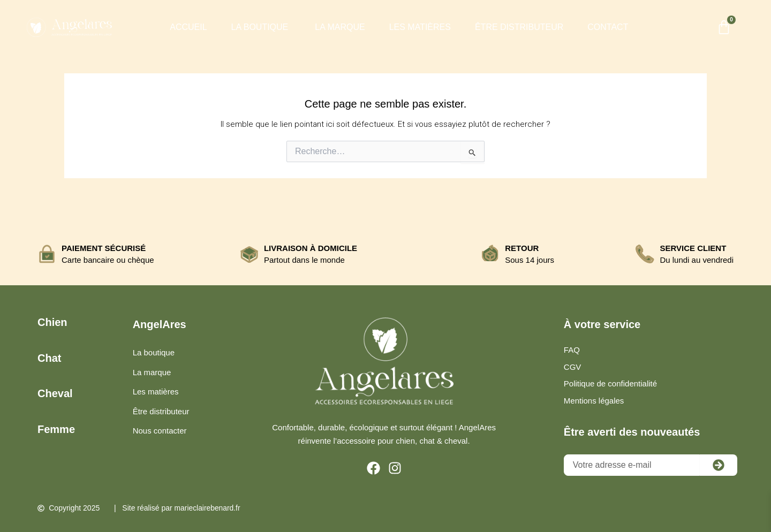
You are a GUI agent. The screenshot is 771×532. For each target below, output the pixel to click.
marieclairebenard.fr (208, 508)
